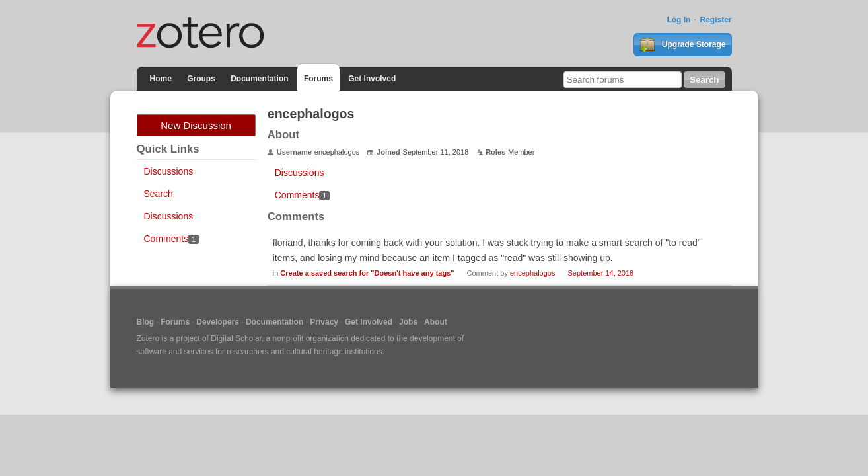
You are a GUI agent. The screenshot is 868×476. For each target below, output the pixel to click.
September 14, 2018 (601, 273)
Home (161, 79)
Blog (146, 322)
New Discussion (196, 125)
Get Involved (372, 79)
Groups (201, 79)
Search (159, 194)
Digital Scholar (236, 338)
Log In (678, 20)
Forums (318, 79)
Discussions (169, 171)
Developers (218, 322)
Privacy (324, 322)
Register (715, 20)
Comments (171, 239)
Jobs (408, 322)
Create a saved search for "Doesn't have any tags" (367, 273)
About (436, 322)
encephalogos (533, 273)
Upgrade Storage (682, 45)
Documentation (259, 79)
